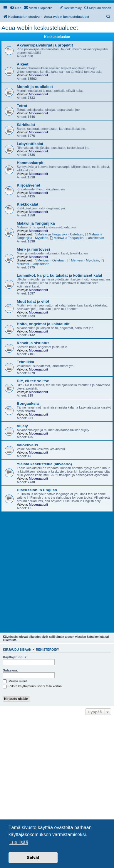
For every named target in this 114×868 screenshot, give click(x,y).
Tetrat (22, 106)
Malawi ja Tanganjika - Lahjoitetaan (77, 238)
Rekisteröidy (47, 650)
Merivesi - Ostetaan (50, 260)
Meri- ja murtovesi (33, 249)
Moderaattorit (38, 75)
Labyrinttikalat (30, 144)
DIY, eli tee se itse (33, 381)
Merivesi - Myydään (83, 260)
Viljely (22, 426)
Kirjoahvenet (28, 185)
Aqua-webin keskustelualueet (40, 28)
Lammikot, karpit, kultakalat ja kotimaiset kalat (59, 275)
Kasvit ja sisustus (33, 343)
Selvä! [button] (33, 857)
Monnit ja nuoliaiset (35, 87)
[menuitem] (16, 8)
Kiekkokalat (27, 204)
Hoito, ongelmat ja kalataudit (43, 324)
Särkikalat (26, 125)
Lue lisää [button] (19, 842)
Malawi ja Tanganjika (36, 223)
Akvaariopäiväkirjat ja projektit (45, 45)
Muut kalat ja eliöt (33, 301)
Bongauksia (28, 403)
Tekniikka (25, 362)
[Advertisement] (57, 571)
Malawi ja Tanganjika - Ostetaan (59, 234)
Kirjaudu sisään (17, 650)
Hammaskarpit (30, 163)
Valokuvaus (27, 445)
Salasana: (10, 670)
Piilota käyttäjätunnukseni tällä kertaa (32, 686)
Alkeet (23, 64)
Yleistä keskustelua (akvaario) (44, 464)
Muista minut (15, 681)
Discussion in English (37, 490)
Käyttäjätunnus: (15, 657)
